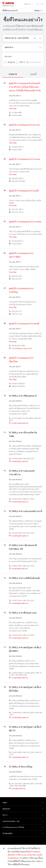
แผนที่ (33, 74)
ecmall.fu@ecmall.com (20, 461)
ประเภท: (12, 96)
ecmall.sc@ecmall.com (20, 423)
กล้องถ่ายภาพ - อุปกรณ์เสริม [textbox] (17, 38)
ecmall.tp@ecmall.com (20, 536)
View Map (13, 108)
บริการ (21, 62)
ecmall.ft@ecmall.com (20, 678)
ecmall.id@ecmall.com (20, 603)
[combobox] (23, 38)
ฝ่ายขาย (10, 62)
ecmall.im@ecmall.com (20, 757)
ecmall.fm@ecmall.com (20, 717)
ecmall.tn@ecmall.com (20, 502)
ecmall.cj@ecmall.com (20, 568)
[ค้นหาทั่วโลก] (38, 4)
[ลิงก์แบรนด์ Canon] (8, 4)
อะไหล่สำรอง (34, 62)
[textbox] (23, 47)
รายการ (13, 74)
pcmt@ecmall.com (19, 788)
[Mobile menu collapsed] (42, 4)
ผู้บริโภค (28, 4)
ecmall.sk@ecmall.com (20, 638)
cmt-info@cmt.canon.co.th (22, 348)
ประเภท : (8, 56)
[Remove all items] (35, 38)
